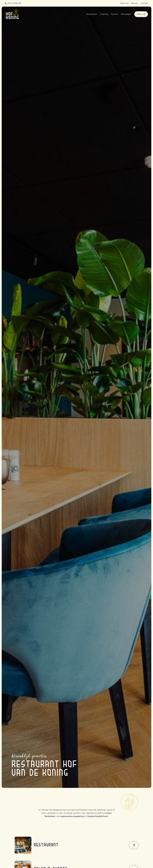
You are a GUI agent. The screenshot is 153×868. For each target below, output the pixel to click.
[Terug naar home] (12, 14)
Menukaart (126, 14)
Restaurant (92, 14)
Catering (104, 14)
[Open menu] (141, 14)
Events (115, 14)
